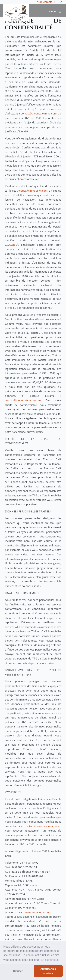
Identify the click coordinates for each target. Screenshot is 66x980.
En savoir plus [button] (50, 960)
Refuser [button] (18, 971)
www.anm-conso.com (38, 912)
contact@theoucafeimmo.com (39, 114)
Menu (55, 12)
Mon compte (45, 2)
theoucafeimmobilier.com (32, 191)
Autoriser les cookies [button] (48, 971)
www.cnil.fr (12, 245)
